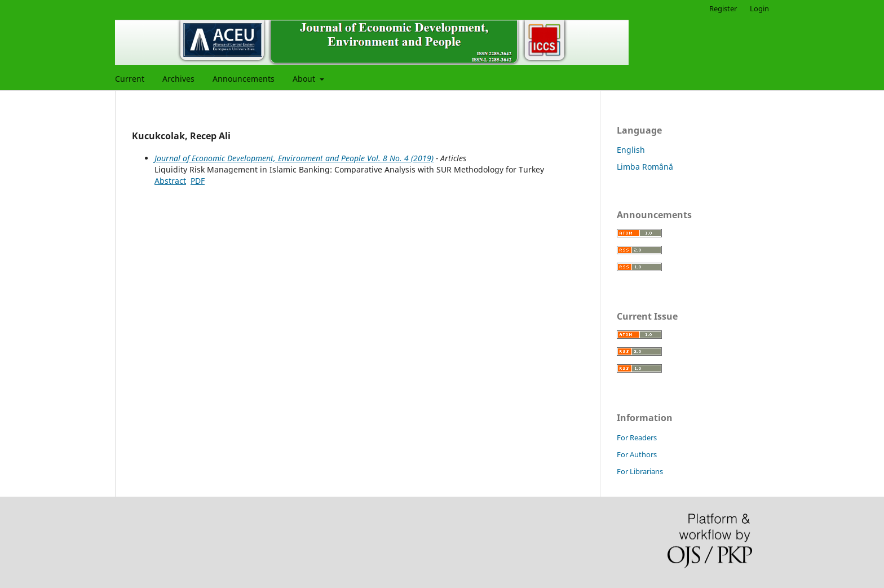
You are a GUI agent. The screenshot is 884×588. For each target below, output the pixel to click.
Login (759, 8)
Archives (178, 79)
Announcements (244, 79)
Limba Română (645, 167)
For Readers (637, 437)
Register (723, 8)
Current (130, 79)
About (305, 79)
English (631, 150)
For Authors (637, 454)
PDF (198, 181)
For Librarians (640, 471)
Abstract (170, 181)
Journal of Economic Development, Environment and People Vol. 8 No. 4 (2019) (294, 158)
